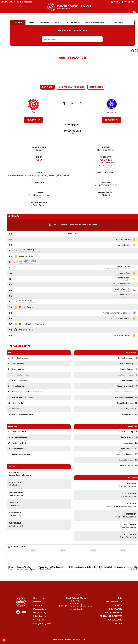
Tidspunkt (106, 183)
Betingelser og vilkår (42, 623)
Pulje (39, 157)
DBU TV (12, 2)
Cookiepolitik (39, 620)
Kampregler (96, 87)
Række (106, 147)
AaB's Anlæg (106, 160)
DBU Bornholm (114, 602)
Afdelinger (38, 605)
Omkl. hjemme (106, 173)
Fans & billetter (25, 2)
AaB (33, 112)
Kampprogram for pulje (71, 87)
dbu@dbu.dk (77, 609)
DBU (120, 598)
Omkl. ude (39, 183)
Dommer (39, 193)
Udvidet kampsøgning (96, 23)
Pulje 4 (39, 160)
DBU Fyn (118, 605)
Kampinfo (47, 87)
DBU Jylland (116, 609)
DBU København (114, 613)
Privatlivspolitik (40, 616)
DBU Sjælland (115, 620)
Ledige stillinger (41, 613)
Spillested (106, 157)
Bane (39, 173)
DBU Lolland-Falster (111, 616)
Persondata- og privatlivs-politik (69, 640)
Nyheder (37, 602)
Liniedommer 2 (39, 203)
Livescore (118, 23)
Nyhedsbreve (39, 598)
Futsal (119, 623)
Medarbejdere (39, 609)
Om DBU (4, 2)
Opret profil (129, 2)
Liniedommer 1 (106, 193)
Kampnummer (39, 147)
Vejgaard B (111, 112)
